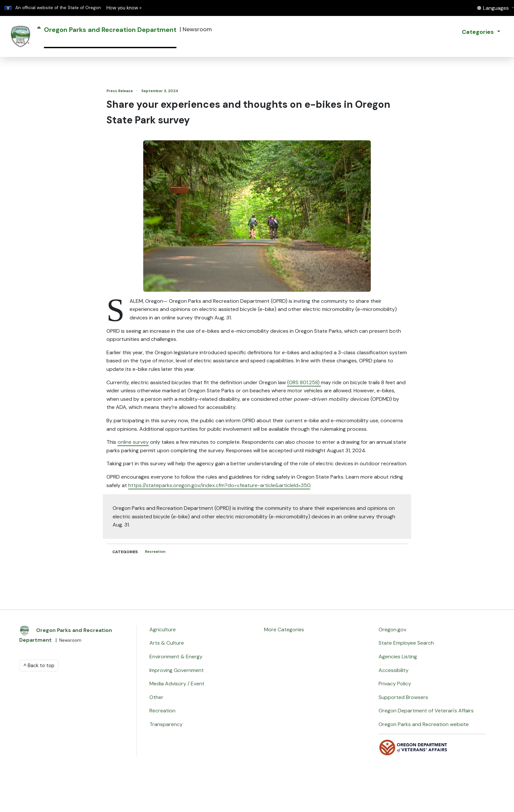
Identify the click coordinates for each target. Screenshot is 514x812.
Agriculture (163, 630)
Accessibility (394, 670)
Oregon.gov (392, 630)
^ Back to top (39, 665)
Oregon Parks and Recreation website (424, 724)
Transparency (166, 724)
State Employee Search (406, 643)
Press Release (120, 91)
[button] (495, 8)
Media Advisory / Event (177, 684)
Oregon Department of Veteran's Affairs (426, 711)
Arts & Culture (167, 643)
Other (156, 697)
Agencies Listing (398, 657)
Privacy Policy (395, 684)
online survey (133, 442)
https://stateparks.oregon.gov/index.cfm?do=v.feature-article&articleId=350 (219, 485)
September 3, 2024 (160, 91)
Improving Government (177, 670)
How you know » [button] (124, 8)
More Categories (284, 630)
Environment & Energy (176, 657)
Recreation (155, 552)
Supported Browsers (403, 697)
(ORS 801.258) (304, 382)
